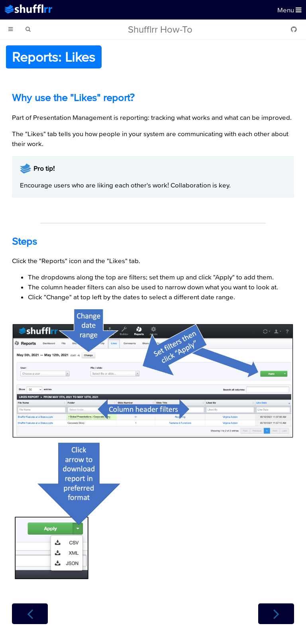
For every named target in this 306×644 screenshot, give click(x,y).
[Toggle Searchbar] (28, 29)
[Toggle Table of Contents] (11, 29)
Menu (289, 10)
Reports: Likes (54, 57)
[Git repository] (294, 29)
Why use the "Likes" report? (73, 98)
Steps (25, 241)
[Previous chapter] (30, 614)
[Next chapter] (276, 614)
